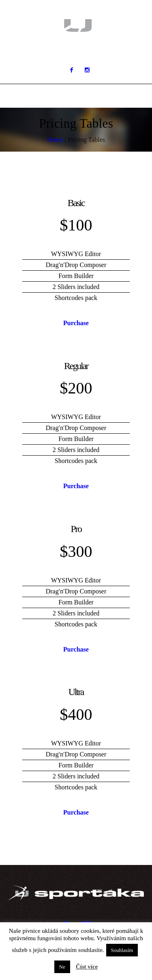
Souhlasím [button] (122, 950)
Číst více (87, 967)
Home (55, 140)
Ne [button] (62, 967)
